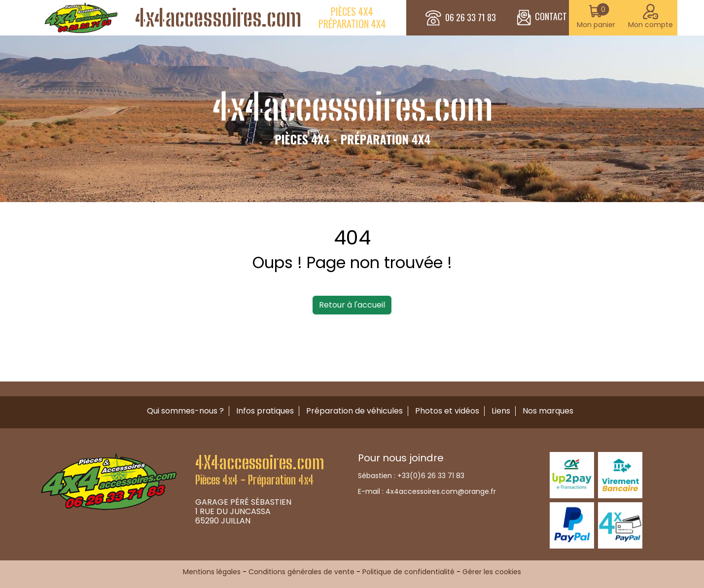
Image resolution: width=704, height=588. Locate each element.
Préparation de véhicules (354, 411)
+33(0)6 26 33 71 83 (431, 476)
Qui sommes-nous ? (185, 411)
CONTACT (542, 18)
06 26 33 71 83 (471, 18)
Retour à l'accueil (352, 305)
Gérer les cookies (492, 572)
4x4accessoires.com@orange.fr (441, 491)
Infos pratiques (265, 411)
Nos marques (548, 411)
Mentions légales (212, 572)
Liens (501, 411)
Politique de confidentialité (408, 572)
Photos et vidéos (447, 411)
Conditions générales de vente (301, 572)
